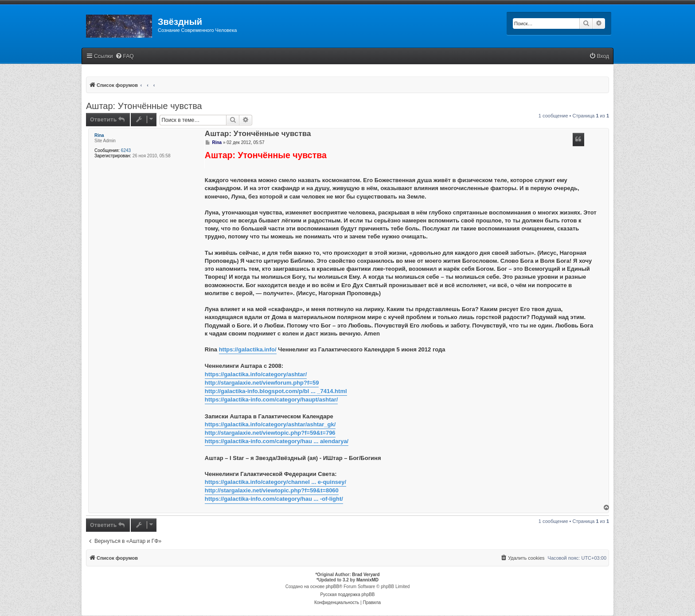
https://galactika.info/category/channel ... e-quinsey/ (275, 482)
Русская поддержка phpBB (347, 595)
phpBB (332, 587)
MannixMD (367, 580)
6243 (126, 150)
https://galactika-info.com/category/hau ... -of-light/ (274, 499)
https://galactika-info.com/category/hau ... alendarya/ (277, 441)
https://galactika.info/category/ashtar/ (256, 374)
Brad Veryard (366, 575)
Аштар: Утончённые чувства (144, 106)
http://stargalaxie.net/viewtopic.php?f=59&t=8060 (272, 490)
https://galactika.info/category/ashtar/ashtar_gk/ (270, 424)
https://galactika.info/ (248, 349)
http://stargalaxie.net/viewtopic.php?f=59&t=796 (270, 433)
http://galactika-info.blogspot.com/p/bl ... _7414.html (276, 391)
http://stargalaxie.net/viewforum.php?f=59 (262, 383)
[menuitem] (125, 57)
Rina (99, 135)
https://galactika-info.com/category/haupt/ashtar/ (271, 400)
